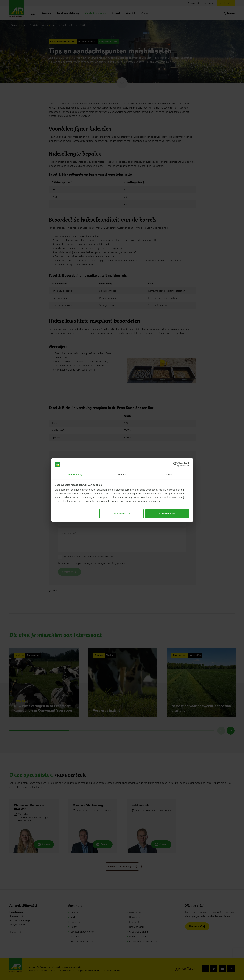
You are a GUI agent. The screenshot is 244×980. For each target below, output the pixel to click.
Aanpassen (122, 514)
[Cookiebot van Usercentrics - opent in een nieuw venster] (175, 464)
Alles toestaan (167, 514)
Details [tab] (122, 474)
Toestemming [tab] (75, 474)
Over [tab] (169, 474)
